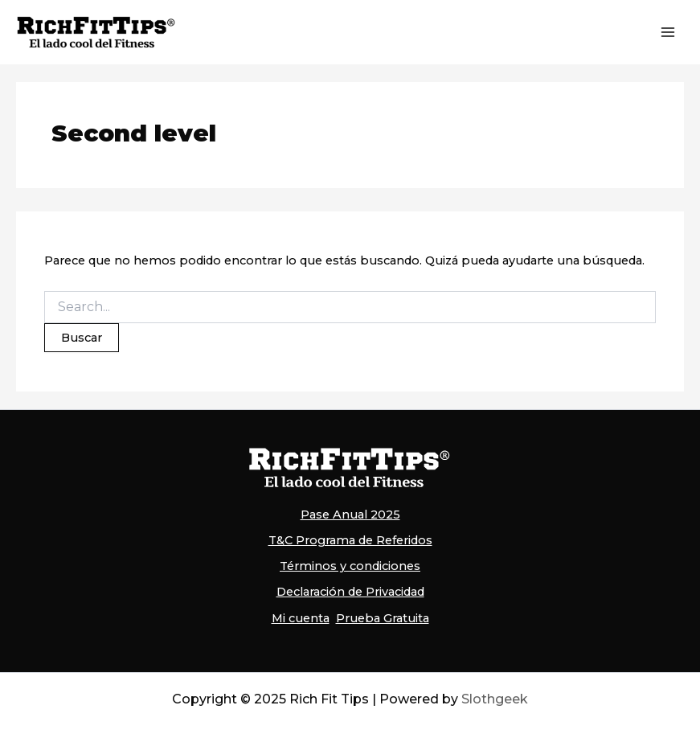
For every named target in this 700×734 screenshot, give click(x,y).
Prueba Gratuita (383, 618)
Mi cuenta (301, 618)
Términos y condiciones (350, 566)
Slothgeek (495, 699)
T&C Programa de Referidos (350, 540)
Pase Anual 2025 (350, 515)
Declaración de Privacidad (350, 592)
